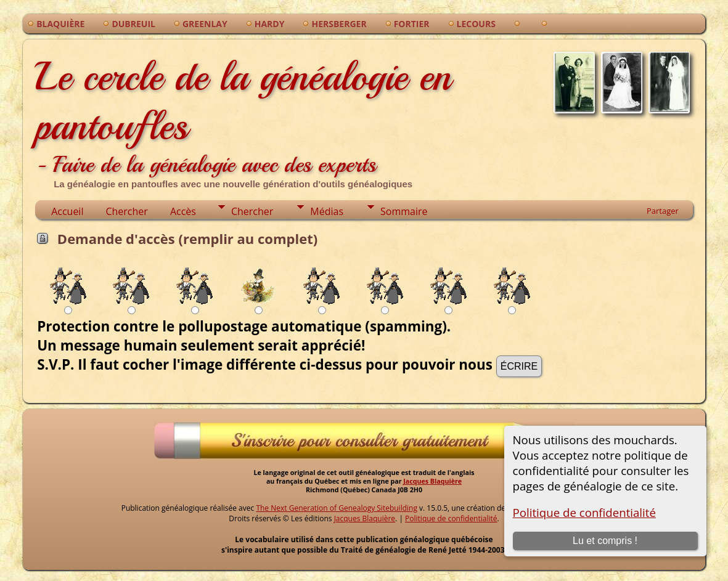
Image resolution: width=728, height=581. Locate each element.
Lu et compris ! (605, 541)
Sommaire (404, 211)
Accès (183, 211)
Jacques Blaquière (432, 481)
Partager (663, 211)
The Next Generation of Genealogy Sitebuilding (337, 508)
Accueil (67, 211)
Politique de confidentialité (584, 512)
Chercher (126, 211)
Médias (327, 211)
